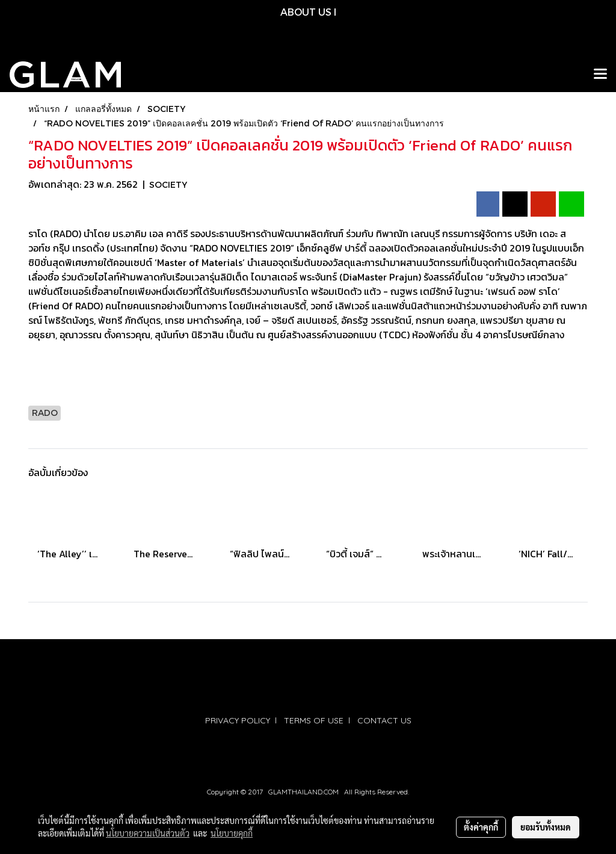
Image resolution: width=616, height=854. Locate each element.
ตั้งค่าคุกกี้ (481, 827)
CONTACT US (384, 720)
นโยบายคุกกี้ (232, 833)
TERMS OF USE (314, 720)
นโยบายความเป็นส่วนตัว (148, 833)
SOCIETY (168, 184)
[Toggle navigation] (600, 75)
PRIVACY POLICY (238, 720)
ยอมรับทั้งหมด (546, 827)
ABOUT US (306, 12)
